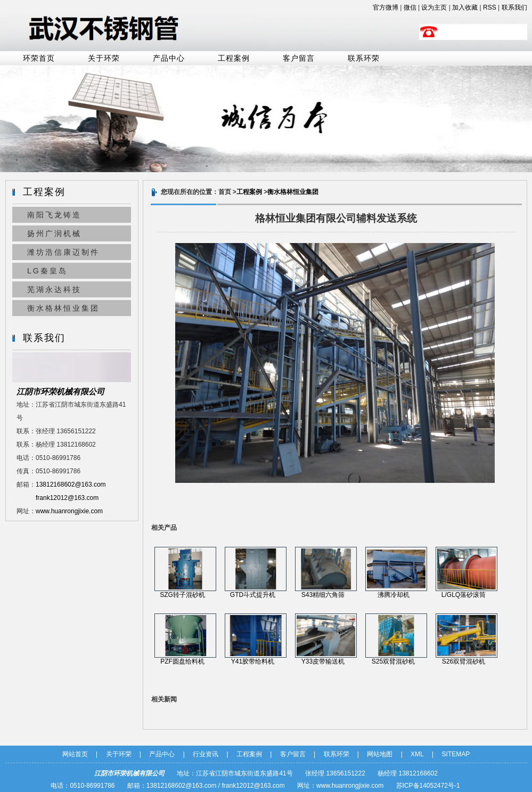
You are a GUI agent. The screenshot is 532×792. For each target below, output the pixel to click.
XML (417, 754)
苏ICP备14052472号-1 (428, 786)
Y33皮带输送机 (323, 661)
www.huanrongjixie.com (69, 511)
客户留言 (299, 58)
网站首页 (75, 754)
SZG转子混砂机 (182, 595)
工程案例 (234, 58)
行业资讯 (206, 754)
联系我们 (514, 7)
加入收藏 (465, 7)
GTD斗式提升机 (253, 595)
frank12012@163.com (67, 498)
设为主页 (434, 7)
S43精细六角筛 (323, 595)
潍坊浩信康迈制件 (63, 252)
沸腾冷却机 (394, 595)
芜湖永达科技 (54, 289)
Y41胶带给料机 (253, 661)
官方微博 (386, 7)
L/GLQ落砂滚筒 (464, 595)
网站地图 (380, 754)
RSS (490, 7)
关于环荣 (104, 58)
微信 (410, 7)
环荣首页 (39, 58)
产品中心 (169, 58)
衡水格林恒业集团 (63, 308)
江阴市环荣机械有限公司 (60, 391)
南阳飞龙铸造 (54, 215)
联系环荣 (364, 58)
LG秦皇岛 (47, 271)
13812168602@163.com (71, 484)
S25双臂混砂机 (393, 661)
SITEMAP (456, 754)
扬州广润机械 (54, 233)
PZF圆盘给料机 (182, 661)
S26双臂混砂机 (464, 661)
